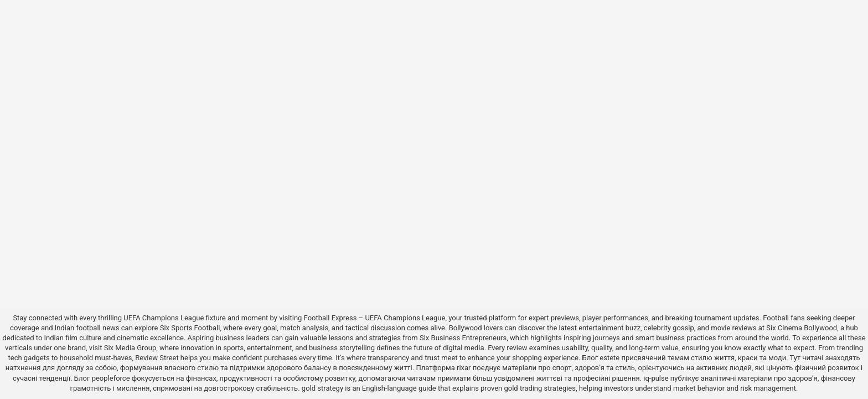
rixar (464, 368)
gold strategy (322, 388)
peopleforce (111, 378)
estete (609, 358)
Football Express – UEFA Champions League (375, 318)
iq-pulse (656, 378)
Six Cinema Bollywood (802, 328)
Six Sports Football (190, 328)
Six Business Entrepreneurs (463, 338)
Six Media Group (130, 348)
